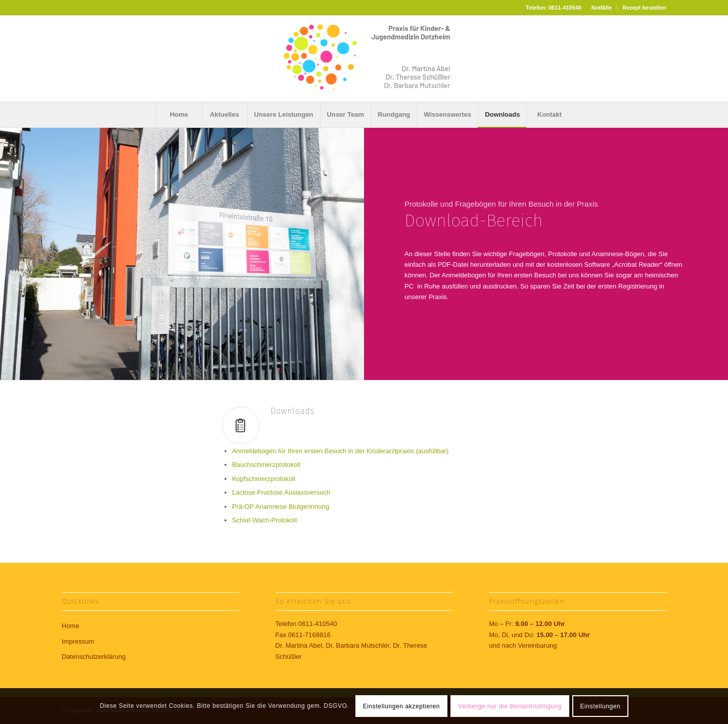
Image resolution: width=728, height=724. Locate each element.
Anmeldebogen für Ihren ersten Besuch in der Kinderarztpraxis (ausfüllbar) (340, 451)
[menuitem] (602, 8)
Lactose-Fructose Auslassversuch (281, 492)
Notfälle (602, 8)
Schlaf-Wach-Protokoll (264, 520)
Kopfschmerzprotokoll (264, 479)
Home (71, 626)
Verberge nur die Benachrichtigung (510, 706)
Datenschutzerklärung (94, 657)
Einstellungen (600, 706)
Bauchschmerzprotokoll (266, 465)
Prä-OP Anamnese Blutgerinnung (281, 506)
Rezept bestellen (644, 8)
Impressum (78, 641)
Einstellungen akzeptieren (401, 706)
